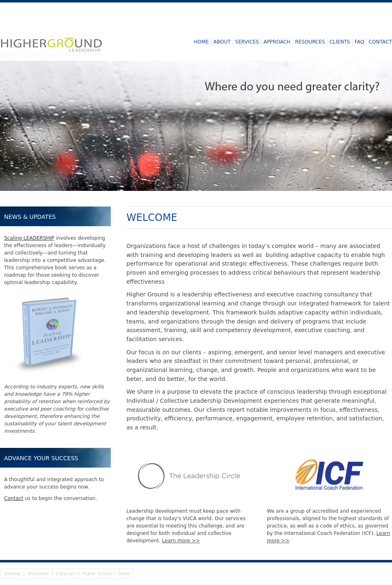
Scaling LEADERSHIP (29, 238)
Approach (277, 42)
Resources (310, 42)
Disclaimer (38, 574)
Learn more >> (181, 541)
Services (247, 42)
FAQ (359, 42)
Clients (340, 42)
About (222, 42)
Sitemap (12, 574)
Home (202, 42)
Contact (380, 42)
